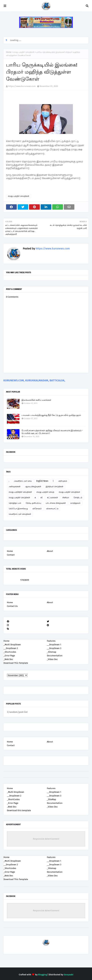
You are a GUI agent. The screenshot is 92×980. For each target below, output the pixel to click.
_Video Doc (52, 807)
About (50, 551)
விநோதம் (37, 509)
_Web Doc (12, 807)
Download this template (19, 810)
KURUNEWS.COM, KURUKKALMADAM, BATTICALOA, (34, 380)
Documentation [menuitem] (55, 656)
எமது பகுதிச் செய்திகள (69, 492)
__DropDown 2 (14, 796)
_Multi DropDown (16, 792)
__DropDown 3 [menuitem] (54, 648)
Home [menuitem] (6, 641)
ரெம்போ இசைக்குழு (18, 509)
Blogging (43, 975)
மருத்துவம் (75, 503)
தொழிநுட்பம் (15, 503)
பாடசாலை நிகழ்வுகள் (56, 503)
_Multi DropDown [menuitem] (12, 645)
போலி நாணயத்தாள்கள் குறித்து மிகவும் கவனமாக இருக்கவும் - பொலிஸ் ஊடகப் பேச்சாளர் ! (52, 432)
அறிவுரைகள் (15, 486)
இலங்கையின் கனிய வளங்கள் (36, 400)
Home (9, 52)
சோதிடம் (78, 498)
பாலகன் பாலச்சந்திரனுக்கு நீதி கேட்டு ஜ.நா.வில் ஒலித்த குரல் (51, 415)
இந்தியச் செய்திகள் (54, 486)
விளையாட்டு (52, 509)
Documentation (55, 803)
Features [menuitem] (51, 641)
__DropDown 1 (54, 792)
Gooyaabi (69, 975)
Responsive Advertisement (46, 839)
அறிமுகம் (63, 481)
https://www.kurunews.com (22, 86)
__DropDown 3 (54, 796)
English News (42, 481)
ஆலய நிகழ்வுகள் (33, 486)
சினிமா (66, 498)
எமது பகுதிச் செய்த (45, 492)
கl (41, 498)
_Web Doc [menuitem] (8, 659)
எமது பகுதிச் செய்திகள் (24, 52)
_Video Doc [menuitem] (52, 659)
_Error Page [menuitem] (9, 656)
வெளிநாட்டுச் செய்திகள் (20, 514)
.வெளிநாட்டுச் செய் (23, 481)
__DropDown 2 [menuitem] (11, 648)
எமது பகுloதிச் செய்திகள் (20, 492)
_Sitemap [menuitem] (52, 652)
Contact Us (12, 606)
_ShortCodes (13, 799)
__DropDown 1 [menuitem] (54, 645)
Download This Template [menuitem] (16, 663)
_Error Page (13, 803)
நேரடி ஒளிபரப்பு (33, 503)
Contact (11, 555)
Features (51, 788)
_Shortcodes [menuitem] (10, 652)
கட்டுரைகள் (52, 498)
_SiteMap (51, 799)
